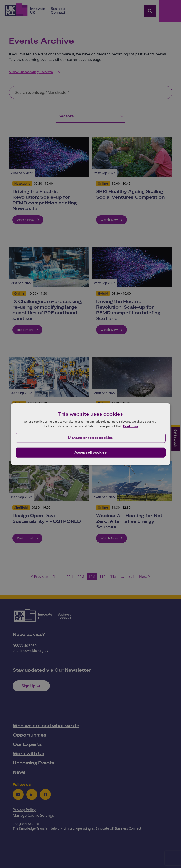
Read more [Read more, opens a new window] (130, 426)
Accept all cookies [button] (90, 452)
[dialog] (91, 434)
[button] (91, 438)
